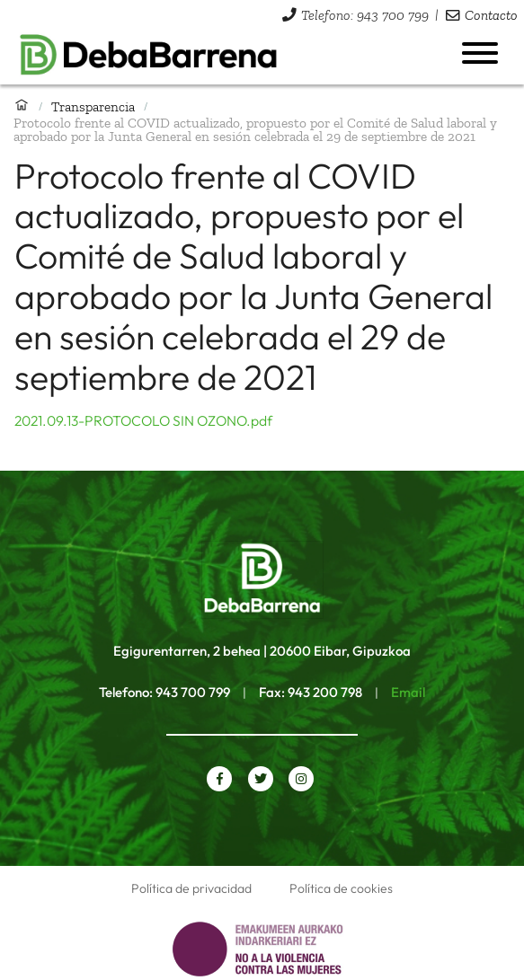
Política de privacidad (191, 888)
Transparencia (93, 106)
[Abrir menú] (480, 53)
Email (408, 692)
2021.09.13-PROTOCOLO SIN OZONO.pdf (143, 420)
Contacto (491, 15)
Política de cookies (341, 888)
